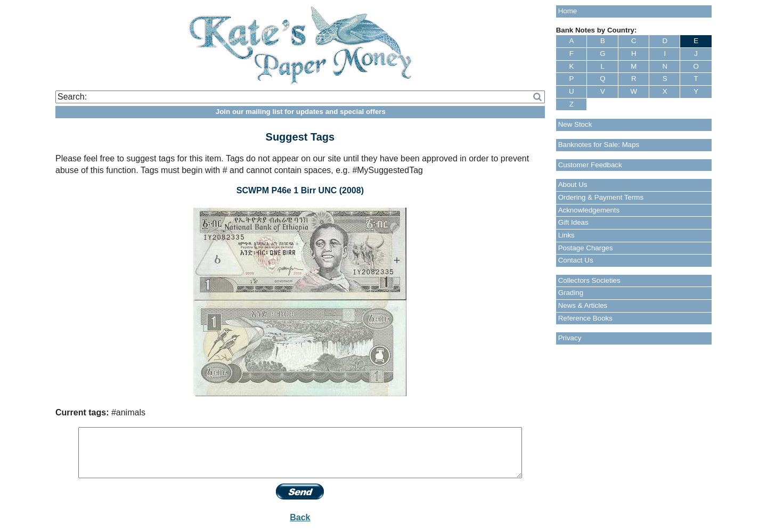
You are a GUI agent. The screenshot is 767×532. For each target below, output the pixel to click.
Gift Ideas (573, 222)
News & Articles (583, 305)
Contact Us (576, 260)
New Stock (575, 124)
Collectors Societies (589, 280)
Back (300, 517)
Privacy (570, 338)
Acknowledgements (589, 210)
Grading (571, 293)
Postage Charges (586, 248)
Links (566, 235)
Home (568, 11)
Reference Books (585, 318)
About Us (573, 185)
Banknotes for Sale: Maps (599, 145)
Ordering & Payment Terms (601, 197)
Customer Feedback (590, 165)
